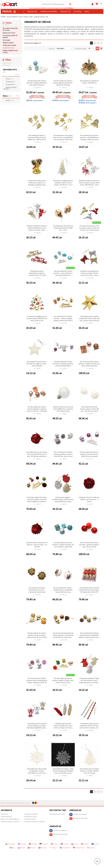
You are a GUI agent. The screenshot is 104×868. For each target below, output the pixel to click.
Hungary (85, 844)
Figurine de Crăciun (9, 33)
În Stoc (10, 79)
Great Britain (65, 848)
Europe (95, 844)
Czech (75, 844)
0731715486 (69, 8)
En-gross (78, 12)
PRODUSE (9, 12)
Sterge (17, 96)
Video (87, 12)
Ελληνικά (22, 844)
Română (33, 844)
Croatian (65, 844)
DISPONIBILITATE (10, 71)
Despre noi (4, 814)
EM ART (10, 101)
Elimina (17, 74)
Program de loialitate (31, 814)
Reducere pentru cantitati (10, 88)
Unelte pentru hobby (9, 45)
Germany (44, 844)
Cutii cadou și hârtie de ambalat (10, 36)
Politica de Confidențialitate (10, 819)
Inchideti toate (7, 63)
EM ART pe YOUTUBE (78, 819)
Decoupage (6, 40)
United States (79, 848)
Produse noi (32, 12)
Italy (12, 848)
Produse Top (11, 85)
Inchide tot (6, 25)
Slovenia (42, 848)
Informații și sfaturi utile (57, 814)
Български (10, 844)
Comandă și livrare (30, 819)
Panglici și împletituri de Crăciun (10, 52)
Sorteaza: (52, 49)
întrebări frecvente (31, 817)
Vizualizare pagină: (81, 49)
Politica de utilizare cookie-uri (10, 822)
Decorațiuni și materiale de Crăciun (10, 29)
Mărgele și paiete (8, 43)
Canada (91, 848)
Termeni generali (6, 817)
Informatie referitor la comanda (34, 822)
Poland (21, 848)
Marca (6, 96)
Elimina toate (6, 65)
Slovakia (32, 848)
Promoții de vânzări (49, 12)
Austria (54, 844)
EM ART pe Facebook (78, 815)
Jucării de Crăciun (8, 48)
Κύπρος (53, 848)
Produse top (65, 12)
